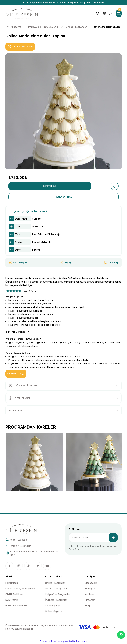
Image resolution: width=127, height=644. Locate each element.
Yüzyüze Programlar (56, 589)
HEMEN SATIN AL (63, 197)
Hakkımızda (12, 583)
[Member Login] (110, 13)
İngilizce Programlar (56, 600)
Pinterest (90, 600)
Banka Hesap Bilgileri (17, 606)
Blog (87, 606)
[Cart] (118, 13)
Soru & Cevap (18, 410)
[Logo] (22, 13)
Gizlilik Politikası (14, 595)
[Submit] (113, 538)
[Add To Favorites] (115, 186)
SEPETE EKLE (50, 186)
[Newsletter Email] (93, 538)
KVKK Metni (12, 600)
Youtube (90, 595)
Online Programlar (55, 583)
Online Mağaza (53, 612)
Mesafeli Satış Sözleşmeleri (21, 589)
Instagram (90, 589)
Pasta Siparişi (53, 606)
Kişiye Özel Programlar (58, 595)
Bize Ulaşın (91, 583)
